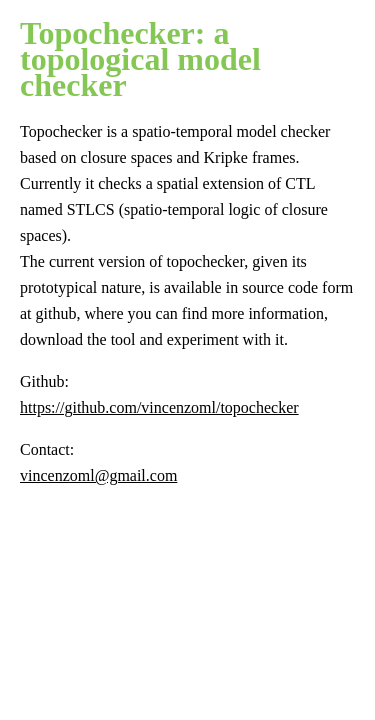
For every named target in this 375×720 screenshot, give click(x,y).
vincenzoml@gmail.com (98, 475)
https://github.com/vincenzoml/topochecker (159, 407)
